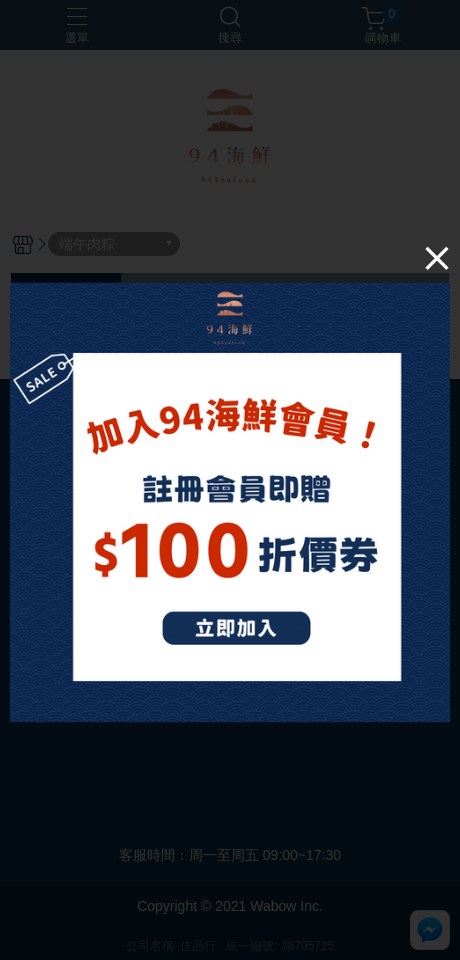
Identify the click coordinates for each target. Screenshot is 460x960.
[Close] (437, 258)
